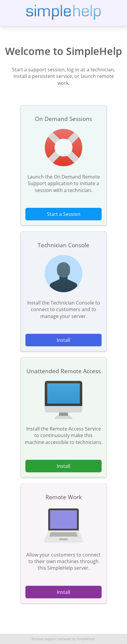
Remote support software (51, 639)
